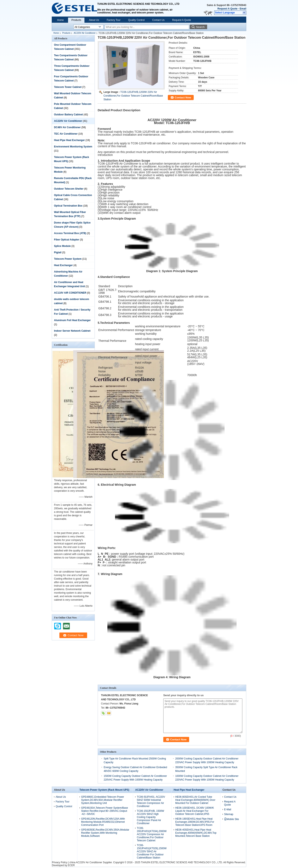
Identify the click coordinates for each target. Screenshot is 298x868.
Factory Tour (114, 20)
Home (60, 20)
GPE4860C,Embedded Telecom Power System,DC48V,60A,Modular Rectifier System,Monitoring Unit (103, 800)
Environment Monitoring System (73, 147)
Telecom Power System (68, 259)
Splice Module (62, 246)
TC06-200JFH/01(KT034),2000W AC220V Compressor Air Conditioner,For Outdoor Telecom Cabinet (152, 834)
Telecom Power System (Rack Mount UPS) (104, 790)
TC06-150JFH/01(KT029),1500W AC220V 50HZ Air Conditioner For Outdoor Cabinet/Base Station (152, 851)
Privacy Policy (60, 862)
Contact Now (183, 97)
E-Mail (228, 809)
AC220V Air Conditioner (85, 33)
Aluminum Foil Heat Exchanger (72, 320)
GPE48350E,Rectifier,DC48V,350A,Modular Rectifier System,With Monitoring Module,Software (105, 833)
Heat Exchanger (63, 265)
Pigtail (58, 252)
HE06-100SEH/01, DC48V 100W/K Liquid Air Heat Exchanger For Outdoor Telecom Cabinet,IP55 (195, 811)
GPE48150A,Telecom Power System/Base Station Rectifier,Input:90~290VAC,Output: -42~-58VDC (105, 811)
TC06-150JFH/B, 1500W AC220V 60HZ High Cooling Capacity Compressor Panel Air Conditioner (150, 817)
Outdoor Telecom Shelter (69, 189)
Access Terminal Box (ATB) (70, 233)
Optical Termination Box (68, 206)
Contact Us (158, 20)
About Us (94, 20)
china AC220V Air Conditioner (86, 862)
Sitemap (229, 814)
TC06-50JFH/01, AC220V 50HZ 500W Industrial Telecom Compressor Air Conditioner (151, 802)
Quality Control (136, 20)
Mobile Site (231, 819)
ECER (71, 865)
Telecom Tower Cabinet (68, 87)
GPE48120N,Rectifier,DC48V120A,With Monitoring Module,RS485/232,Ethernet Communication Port (103, 822)
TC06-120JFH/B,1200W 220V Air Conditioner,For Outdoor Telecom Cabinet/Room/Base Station (133, 96)
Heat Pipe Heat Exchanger (69, 140)
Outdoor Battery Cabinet (68, 115)
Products (76, 20)
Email (243, 9)
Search (200, 27)
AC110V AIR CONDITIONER (70, 293)
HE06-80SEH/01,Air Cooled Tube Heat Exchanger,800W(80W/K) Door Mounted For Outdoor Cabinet (195, 800)
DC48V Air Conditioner (67, 127)
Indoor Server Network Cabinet (72, 331)
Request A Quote (227, 9)
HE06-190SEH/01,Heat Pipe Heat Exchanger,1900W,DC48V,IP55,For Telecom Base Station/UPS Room (195, 822)
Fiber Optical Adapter (67, 240)
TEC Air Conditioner (66, 134)
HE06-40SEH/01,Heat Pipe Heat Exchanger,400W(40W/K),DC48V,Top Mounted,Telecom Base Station (196, 833)
